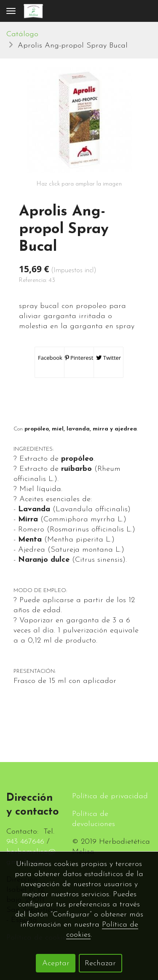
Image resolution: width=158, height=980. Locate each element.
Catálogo (22, 34)
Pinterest (79, 358)
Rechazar (100, 963)
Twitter (108, 358)
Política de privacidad (110, 796)
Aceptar (56, 963)
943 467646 (25, 842)
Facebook (50, 358)
